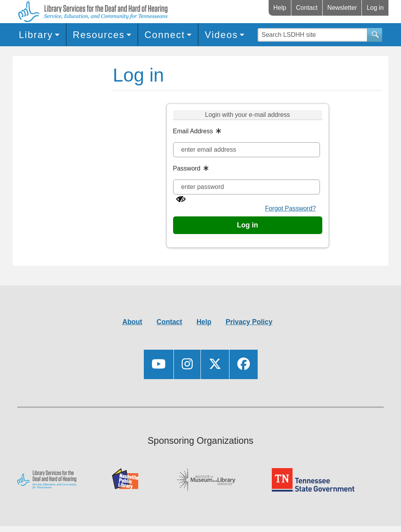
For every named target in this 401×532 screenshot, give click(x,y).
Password (187, 168)
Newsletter (342, 8)
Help (280, 8)
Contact (307, 8)
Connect (165, 35)
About (132, 322)
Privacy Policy (249, 322)
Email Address (193, 131)
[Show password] (181, 199)
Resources (99, 35)
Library (36, 35)
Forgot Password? (291, 208)
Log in (375, 8)
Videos (221, 35)
